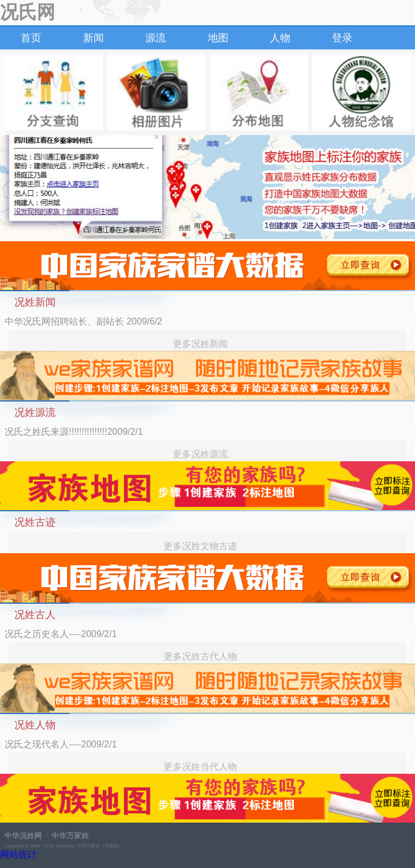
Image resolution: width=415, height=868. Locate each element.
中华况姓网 (23, 836)
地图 (218, 38)
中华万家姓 (70, 836)
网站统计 (18, 855)
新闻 (94, 38)
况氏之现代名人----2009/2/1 (61, 744)
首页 (31, 38)
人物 (280, 38)
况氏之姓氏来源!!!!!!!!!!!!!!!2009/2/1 (74, 432)
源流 (156, 38)
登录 (342, 38)
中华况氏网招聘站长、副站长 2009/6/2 (84, 321)
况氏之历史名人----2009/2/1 (61, 634)
